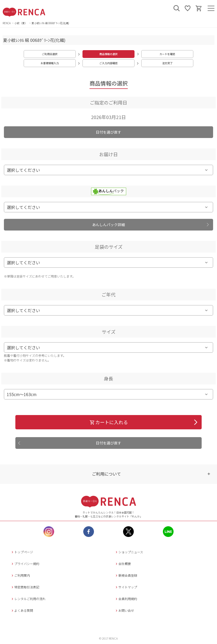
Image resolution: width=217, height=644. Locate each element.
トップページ (22, 552)
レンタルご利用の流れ (28, 599)
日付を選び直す (108, 132)
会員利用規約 (126, 599)
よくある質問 (22, 610)
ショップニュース (129, 552)
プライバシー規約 (25, 564)
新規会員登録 (126, 575)
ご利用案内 (20, 575)
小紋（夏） (21, 23)
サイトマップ (126, 587)
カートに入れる (109, 422)
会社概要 (123, 564)
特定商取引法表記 (25, 587)
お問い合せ (124, 610)
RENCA (7, 23)
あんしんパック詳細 (108, 225)
